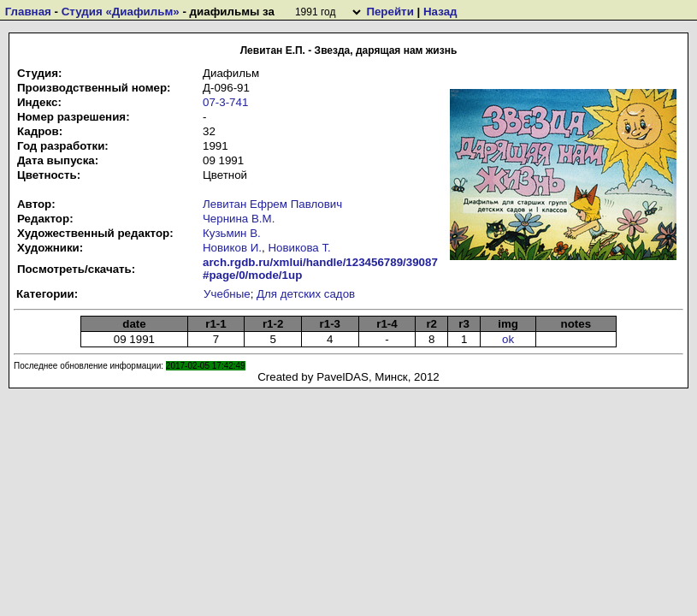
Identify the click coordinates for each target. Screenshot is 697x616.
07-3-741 (225, 102)
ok (508, 339)
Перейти (390, 12)
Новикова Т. (299, 248)
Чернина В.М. (239, 219)
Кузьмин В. (232, 233)
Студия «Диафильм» (121, 12)
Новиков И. (232, 248)
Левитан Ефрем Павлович (272, 204)
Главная (28, 12)
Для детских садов (306, 294)
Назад (440, 12)
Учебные (227, 294)
